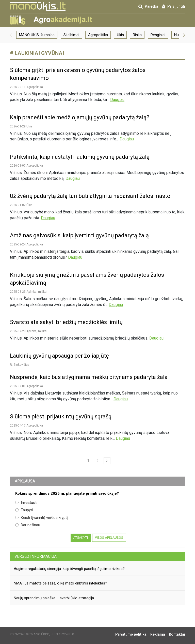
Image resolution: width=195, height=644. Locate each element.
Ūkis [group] (120, 35)
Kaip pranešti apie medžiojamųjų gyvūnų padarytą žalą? (80, 117)
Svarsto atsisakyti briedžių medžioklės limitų (66, 322)
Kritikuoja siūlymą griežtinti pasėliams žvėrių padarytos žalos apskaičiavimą (87, 279)
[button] (11, 35)
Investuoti (26, 503)
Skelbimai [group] (71, 35)
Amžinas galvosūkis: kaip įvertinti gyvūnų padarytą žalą (79, 235)
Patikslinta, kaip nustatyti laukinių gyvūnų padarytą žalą (80, 157)
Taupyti (24, 510)
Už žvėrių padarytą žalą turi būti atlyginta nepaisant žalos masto (90, 196)
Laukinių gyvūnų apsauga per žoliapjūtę (59, 356)
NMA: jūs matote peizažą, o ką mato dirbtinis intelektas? (60, 583)
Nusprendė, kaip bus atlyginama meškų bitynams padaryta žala (89, 377)
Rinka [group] (137, 35)
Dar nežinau (28, 525)
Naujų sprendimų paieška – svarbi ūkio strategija (54, 598)
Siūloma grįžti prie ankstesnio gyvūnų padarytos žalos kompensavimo (78, 74)
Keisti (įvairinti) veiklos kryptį (42, 518)
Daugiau (117, 100)
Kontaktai (177, 634)
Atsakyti (81, 538)
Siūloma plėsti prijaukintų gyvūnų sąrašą (61, 416)
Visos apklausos (109, 538)
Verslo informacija (36, 556)
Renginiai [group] (158, 35)
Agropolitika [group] (98, 35)
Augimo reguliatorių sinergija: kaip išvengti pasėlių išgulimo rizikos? (69, 569)
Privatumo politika (131, 634)
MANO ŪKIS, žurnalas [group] (37, 35)
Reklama (158, 634)
